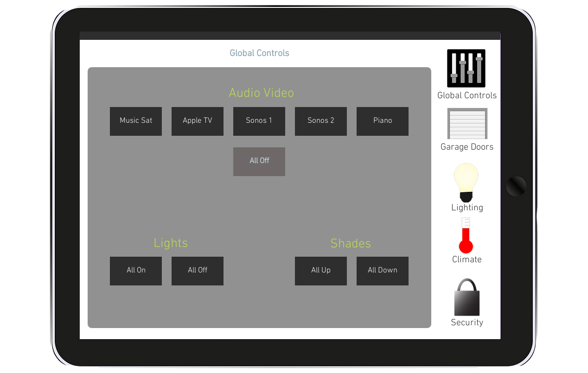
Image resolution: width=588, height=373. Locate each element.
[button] (259, 54)
